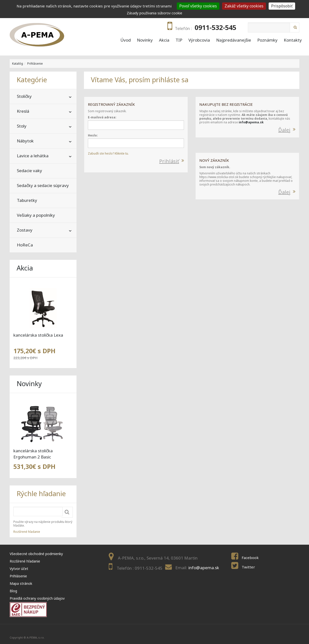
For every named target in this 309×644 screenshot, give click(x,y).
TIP (179, 40)
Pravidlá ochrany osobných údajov (37, 598)
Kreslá (23, 111)
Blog (13, 591)
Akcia (164, 40)
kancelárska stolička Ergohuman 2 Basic (33, 454)
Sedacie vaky (29, 171)
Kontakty (293, 40)
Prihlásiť (169, 161)
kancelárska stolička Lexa (38, 335)
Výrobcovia (199, 40)
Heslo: (93, 135)
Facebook (250, 558)
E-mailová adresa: (102, 117)
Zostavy (25, 230)
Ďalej (284, 130)
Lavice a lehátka (33, 156)
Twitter (248, 567)
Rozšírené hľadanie (27, 532)
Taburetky (27, 200)
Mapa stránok (21, 583)
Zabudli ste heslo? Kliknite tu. (108, 153)
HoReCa (25, 245)
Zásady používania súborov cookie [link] (154, 13)
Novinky (145, 40)
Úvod (126, 40)
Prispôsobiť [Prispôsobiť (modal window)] (282, 6)
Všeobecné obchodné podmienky (36, 554)
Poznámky (267, 40)
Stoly (22, 126)
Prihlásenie (35, 64)
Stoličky (24, 96)
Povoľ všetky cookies (198, 6)
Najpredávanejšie (234, 40)
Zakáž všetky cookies (244, 6)
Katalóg (18, 64)
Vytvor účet (19, 569)
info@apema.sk (251, 122)
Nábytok (25, 141)
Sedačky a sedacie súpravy (43, 185)
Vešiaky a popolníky (36, 215)
